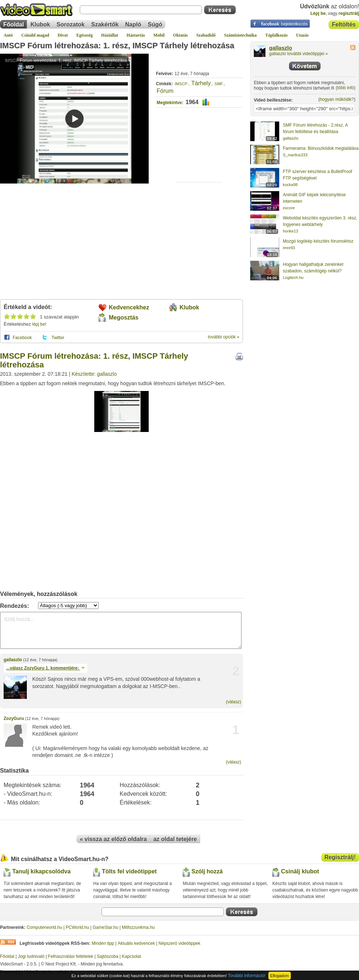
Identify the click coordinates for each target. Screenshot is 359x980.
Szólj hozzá (207, 871)
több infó (346, 88)
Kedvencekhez (129, 307)
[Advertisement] (200, 160)
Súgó (155, 24)
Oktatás (180, 35)
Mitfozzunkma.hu (138, 927)
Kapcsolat (131, 956)
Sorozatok (71, 24)
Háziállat (110, 35)
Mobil (159, 35)
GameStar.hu (106, 927)
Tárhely (201, 83)
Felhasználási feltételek (71, 956)
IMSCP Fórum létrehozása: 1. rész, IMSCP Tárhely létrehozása (117, 46)
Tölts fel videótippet (129, 871)
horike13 (290, 231)
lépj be (39, 324)
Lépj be (318, 13)
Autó (8, 35)
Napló (133, 24)
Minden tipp (103, 943)
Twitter (58, 338)
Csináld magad (35, 35)
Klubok (40, 24)
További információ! (247, 976)
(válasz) (234, 702)
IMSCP (181, 84)
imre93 (289, 248)
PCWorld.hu (77, 927)
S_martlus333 (295, 155)
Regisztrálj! (340, 857)
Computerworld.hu (44, 927)
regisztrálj (349, 13)
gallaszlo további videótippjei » (298, 54)
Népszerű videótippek (179, 943)
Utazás (303, 35)
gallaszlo (13, 660)
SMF (219, 84)
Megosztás (124, 318)
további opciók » (224, 337)
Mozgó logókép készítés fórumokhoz (318, 241)
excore (289, 208)
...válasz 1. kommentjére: (46, 668)
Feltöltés (344, 24)
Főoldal (14, 24)
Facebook (22, 338)
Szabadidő (206, 35)
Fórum (165, 91)
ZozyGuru (14, 718)
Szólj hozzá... (121, 630)
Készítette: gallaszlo (94, 374)
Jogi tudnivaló (31, 956)
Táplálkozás (276, 35)
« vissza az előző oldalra (113, 839)
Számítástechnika (240, 35)
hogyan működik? (337, 99)
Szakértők (105, 24)
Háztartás (136, 35)
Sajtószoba (108, 956)
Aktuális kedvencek (137, 943)
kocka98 (290, 185)
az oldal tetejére (175, 839)
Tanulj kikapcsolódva (42, 871)
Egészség (84, 35)
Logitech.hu (293, 277)
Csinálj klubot (300, 871)
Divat (63, 35)
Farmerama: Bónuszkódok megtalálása (321, 148)
